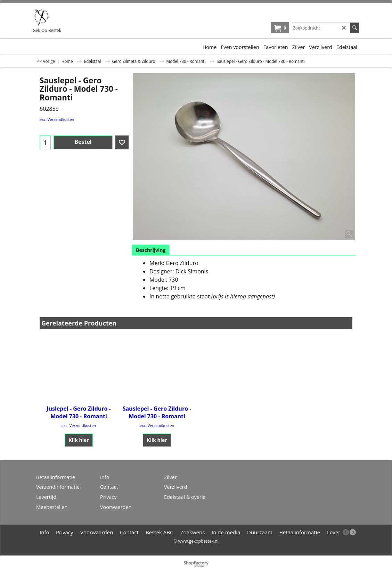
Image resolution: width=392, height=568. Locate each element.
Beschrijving (151, 250)
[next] (353, 532)
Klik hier (79, 440)
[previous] (346, 532)
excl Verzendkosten (57, 119)
